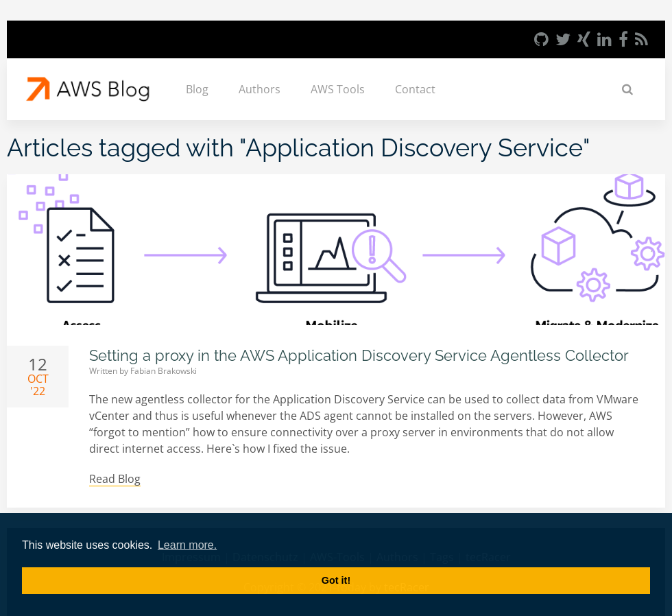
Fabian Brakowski (164, 371)
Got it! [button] (336, 580)
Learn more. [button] (187, 545)
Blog (197, 89)
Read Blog (115, 479)
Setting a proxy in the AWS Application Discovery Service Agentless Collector (359, 355)
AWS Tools (338, 89)
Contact (415, 89)
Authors (260, 89)
